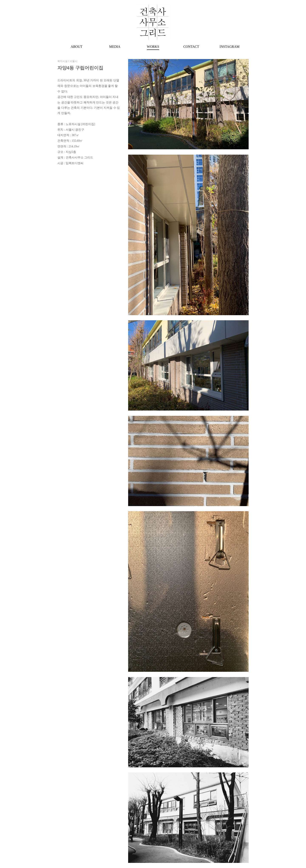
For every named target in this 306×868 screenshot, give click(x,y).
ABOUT (76, 47)
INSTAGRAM (229, 47)
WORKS (153, 47)
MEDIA (115, 47)
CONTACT (191, 47)
